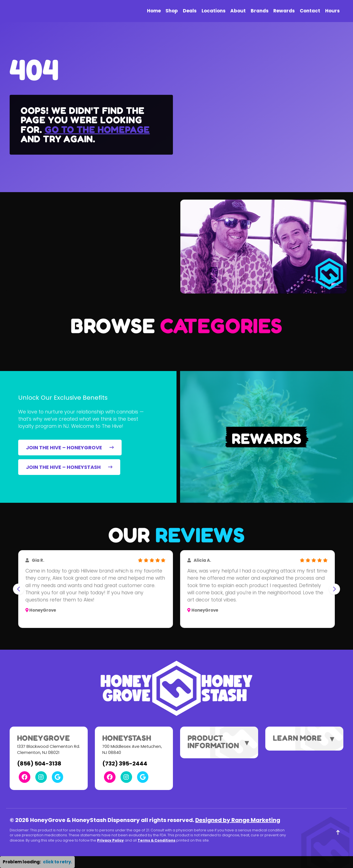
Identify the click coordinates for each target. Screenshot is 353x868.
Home (154, 11)
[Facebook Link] (25, 777)
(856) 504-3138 (39, 764)
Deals (190, 11)
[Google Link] (58, 777)
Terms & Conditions (157, 840)
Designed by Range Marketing (238, 820)
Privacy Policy (110, 840)
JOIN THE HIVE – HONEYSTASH (69, 467)
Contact (310, 11)
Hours (332, 11)
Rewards (284, 11)
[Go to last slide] (18, 589)
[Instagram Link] (41, 777)
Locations (214, 11)
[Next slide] (335, 589)
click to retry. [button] (58, 862)
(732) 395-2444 (125, 764)
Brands (260, 11)
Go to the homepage (97, 129)
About (238, 11)
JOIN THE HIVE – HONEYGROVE (70, 448)
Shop (172, 11)
